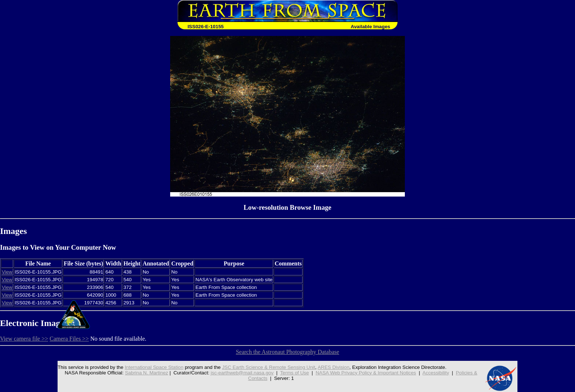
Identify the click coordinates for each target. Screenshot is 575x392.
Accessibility (436, 373)
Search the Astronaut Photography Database (287, 352)
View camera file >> (24, 339)
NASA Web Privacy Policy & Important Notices (366, 373)
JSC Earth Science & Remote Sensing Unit (268, 367)
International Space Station (154, 367)
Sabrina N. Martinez (147, 373)
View (7, 272)
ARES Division (334, 367)
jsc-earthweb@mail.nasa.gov (242, 373)
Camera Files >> (69, 339)
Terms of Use (295, 373)
